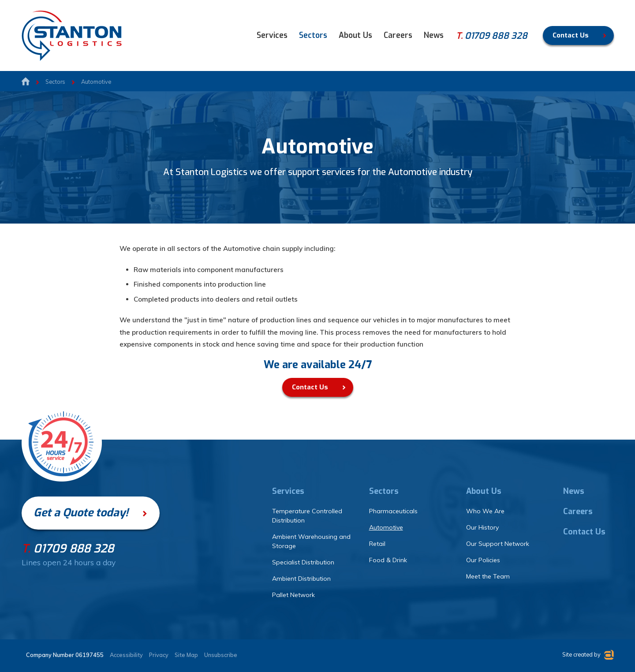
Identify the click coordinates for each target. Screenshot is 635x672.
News (434, 35)
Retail (377, 544)
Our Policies (483, 560)
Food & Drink (388, 560)
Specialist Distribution (303, 562)
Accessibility (126, 655)
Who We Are (485, 511)
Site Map (186, 655)
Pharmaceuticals (393, 511)
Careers (578, 511)
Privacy (159, 655)
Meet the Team (488, 576)
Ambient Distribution (301, 579)
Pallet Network (293, 595)
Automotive (96, 82)
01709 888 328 (492, 36)
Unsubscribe (221, 655)
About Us (484, 491)
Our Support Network (498, 544)
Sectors (55, 82)
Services (288, 491)
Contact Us (584, 532)
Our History (482, 527)
